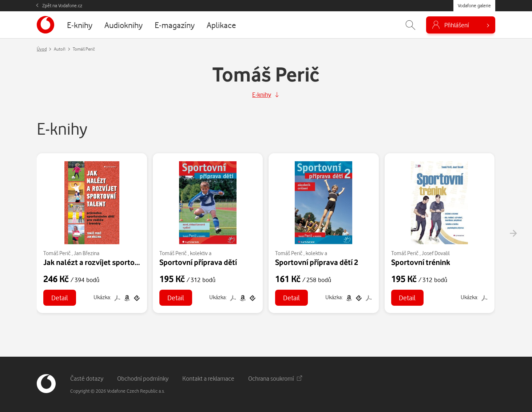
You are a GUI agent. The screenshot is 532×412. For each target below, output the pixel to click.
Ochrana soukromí (275, 378)
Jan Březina (87, 253)
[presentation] (513, 233)
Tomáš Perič (57, 253)
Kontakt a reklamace (208, 378)
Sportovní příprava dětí (198, 262)
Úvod (42, 49)
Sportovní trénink (421, 262)
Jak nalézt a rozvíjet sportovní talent (105, 262)
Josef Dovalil (436, 253)
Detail (60, 298)
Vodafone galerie (474, 5)
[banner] (45, 25)
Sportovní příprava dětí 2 (317, 262)
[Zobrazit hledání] (410, 25)
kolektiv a (201, 253)
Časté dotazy (87, 378)
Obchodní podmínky (143, 378)
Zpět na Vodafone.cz (62, 5)
